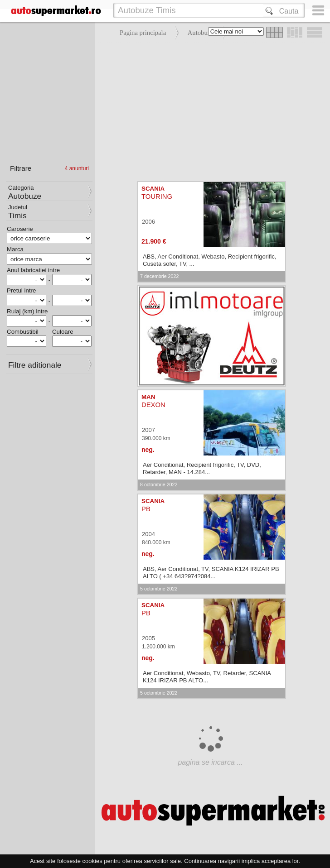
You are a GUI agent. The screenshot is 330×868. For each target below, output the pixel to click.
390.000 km (156, 438)
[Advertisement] (210, 109)
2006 (148, 222)
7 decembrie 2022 (159, 276)
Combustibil (23, 332)
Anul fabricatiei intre (33, 270)
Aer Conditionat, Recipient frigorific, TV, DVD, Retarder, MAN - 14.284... (202, 468)
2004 (148, 534)
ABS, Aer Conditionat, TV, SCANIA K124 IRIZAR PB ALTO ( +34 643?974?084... (211, 573)
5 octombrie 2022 (159, 589)
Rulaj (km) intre (27, 311)
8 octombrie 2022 (159, 484)
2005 (148, 638)
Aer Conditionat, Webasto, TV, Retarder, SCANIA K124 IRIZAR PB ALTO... (207, 677)
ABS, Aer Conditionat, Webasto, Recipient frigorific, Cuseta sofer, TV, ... (210, 260)
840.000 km (156, 542)
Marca (15, 249)
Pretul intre (21, 290)
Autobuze (201, 33)
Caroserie (20, 229)
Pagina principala (143, 33)
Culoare (63, 332)
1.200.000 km (158, 647)
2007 (148, 430)
